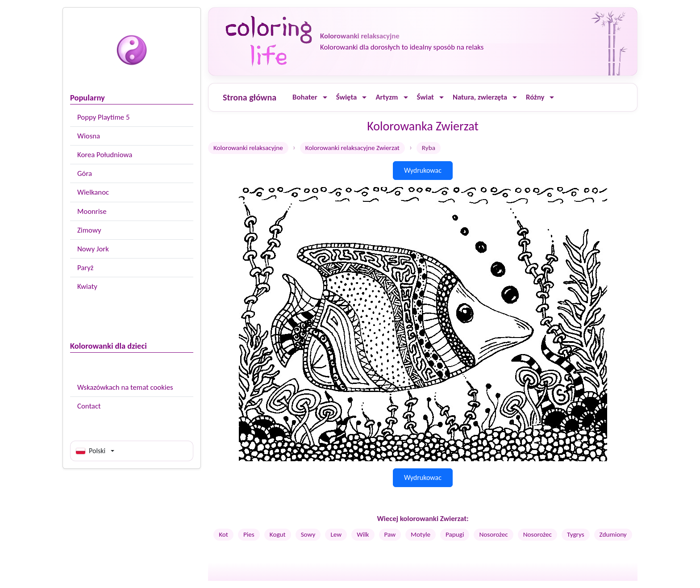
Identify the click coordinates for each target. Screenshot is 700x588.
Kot (223, 534)
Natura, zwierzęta (480, 97)
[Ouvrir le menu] (325, 98)
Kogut (278, 534)
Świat (425, 97)
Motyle (421, 534)
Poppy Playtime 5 (103, 117)
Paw (390, 534)
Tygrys (576, 534)
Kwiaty (87, 286)
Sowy (308, 534)
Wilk (363, 534)
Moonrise (92, 211)
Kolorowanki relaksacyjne (248, 148)
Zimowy (89, 230)
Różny (535, 97)
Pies (249, 534)
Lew (336, 534)
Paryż (85, 268)
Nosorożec (493, 534)
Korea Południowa (105, 155)
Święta (347, 97)
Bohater (305, 97)
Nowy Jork (93, 249)
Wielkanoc (93, 192)
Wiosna (89, 136)
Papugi (455, 534)
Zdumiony (613, 534)
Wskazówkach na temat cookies (125, 387)
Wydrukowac (423, 170)
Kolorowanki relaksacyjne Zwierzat (352, 148)
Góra (85, 173)
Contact (89, 406)
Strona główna (250, 97)
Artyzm (387, 97)
